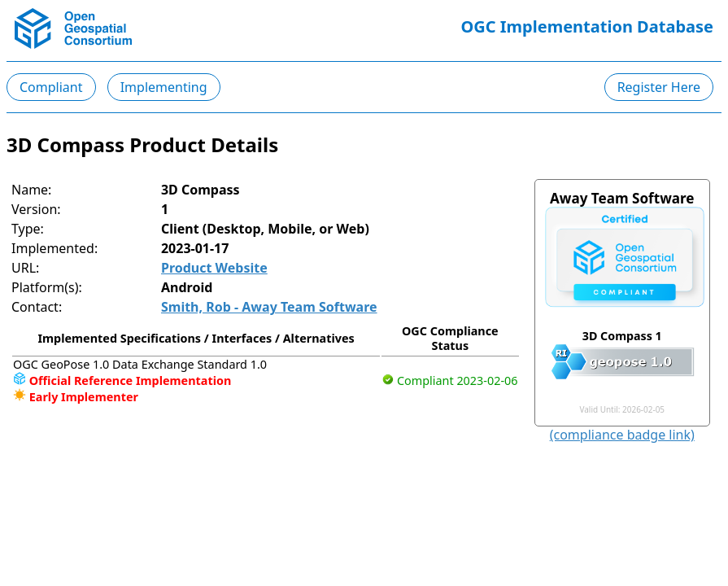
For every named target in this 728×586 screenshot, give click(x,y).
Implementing (164, 87)
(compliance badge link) (622, 435)
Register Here (659, 87)
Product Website (214, 268)
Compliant (51, 87)
